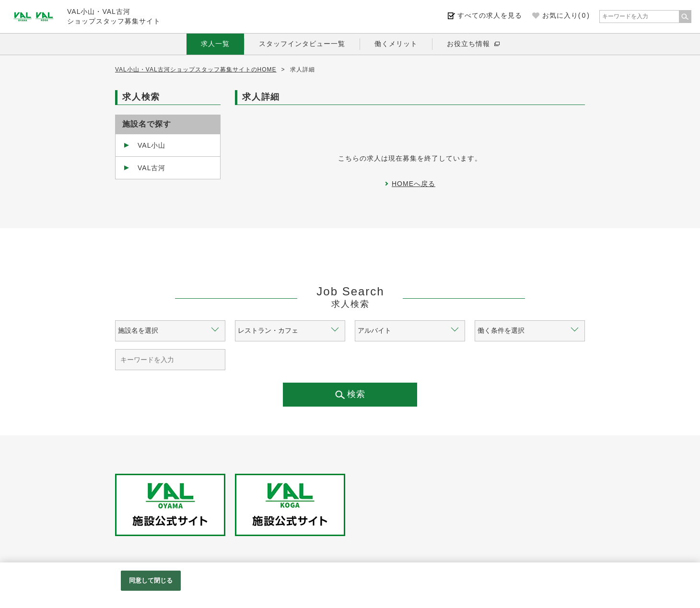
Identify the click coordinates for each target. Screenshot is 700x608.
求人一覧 (215, 44)
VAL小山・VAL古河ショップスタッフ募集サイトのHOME (196, 70)
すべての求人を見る (490, 15)
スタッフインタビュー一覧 (302, 44)
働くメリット (396, 44)
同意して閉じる (151, 580)
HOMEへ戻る (414, 184)
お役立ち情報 (468, 44)
